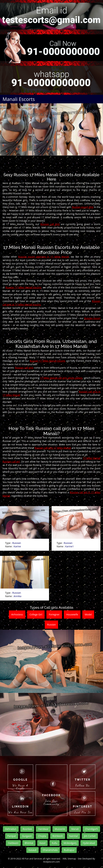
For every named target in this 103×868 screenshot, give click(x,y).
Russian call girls (50, 224)
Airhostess (17, 614)
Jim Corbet (90, 836)
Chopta (42, 836)
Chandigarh (91, 829)
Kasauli (32, 850)
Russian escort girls (83, 207)
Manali (75, 829)
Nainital (73, 836)
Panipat (12, 836)
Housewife (72, 614)
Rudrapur (69, 850)
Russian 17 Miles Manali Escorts (23, 287)
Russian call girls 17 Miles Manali (53, 448)
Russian (17, 543)
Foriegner (54, 614)
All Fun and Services (32, 859)
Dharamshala (50, 850)
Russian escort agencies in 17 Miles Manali (44, 257)
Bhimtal (29, 843)
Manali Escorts (19, 99)
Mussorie (60, 829)
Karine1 (70, 546)
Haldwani (13, 843)
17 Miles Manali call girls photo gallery (61, 378)
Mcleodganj (70, 843)
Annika (18, 596)
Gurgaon (27, 836)
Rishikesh (58, 836)
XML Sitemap (69, 859)
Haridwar (43, 829)
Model (88, 614)
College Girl (36, 614)
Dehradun (11, 829)
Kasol (42, 843)
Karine (17, 546)
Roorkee (27, 829)
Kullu (55, 843)
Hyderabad (89, 843)
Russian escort (92, 318)
